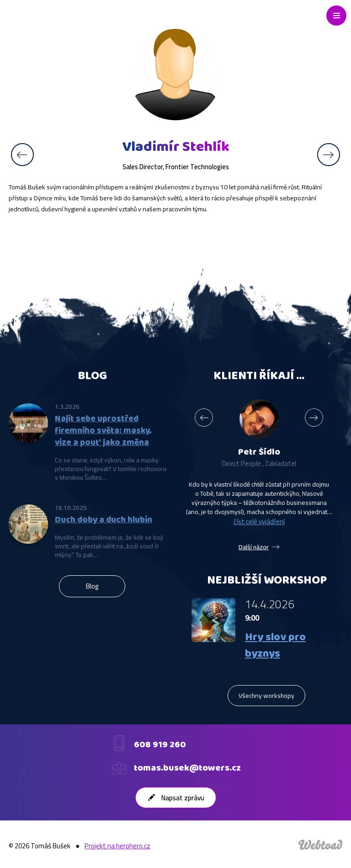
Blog (92, 586)
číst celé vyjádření (259, 522)
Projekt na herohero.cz (117, 846)
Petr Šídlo (259, 452)
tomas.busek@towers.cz (187, 768)
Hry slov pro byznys (275, 646)
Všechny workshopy (266, 696)
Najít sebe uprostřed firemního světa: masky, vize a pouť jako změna (103, 431)
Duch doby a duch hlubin (104, 520)
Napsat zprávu (183, 798)
